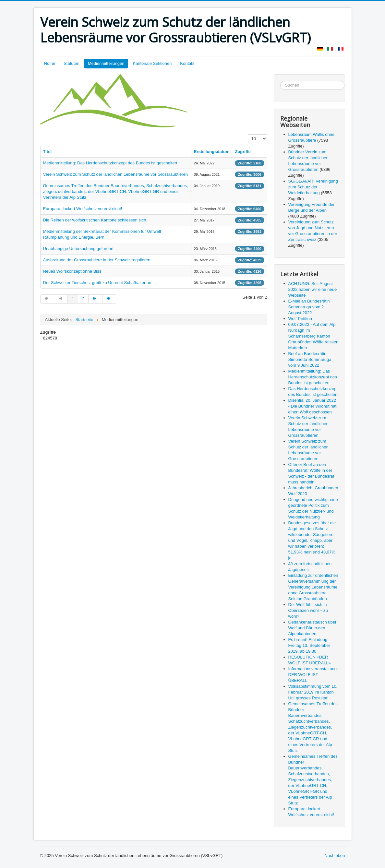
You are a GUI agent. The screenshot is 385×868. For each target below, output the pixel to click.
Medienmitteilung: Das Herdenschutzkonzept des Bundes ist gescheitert (110, 163)
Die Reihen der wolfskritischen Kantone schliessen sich (95, 220)
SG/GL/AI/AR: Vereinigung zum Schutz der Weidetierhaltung (313, 187)
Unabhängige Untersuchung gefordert (78, 249)
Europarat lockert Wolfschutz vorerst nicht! (83, 209)
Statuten (71, 63)
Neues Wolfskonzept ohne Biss (72, 271)
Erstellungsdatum (212, 152)
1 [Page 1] (73, 299)
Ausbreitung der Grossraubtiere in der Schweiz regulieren (97, 260)
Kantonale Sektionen (152, 63)
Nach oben (335, 856)
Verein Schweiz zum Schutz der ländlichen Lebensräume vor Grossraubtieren (116, 174)
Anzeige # (248, 134)
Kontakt (187, 63)
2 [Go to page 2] (83, 299)
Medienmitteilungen (106, 63)
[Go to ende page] (109, 299)
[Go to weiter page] (95, 299)
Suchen (280, 81)
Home (50, 63)
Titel (48, 152)
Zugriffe (243, 152)
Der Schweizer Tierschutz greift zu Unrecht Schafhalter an (97, 283)
